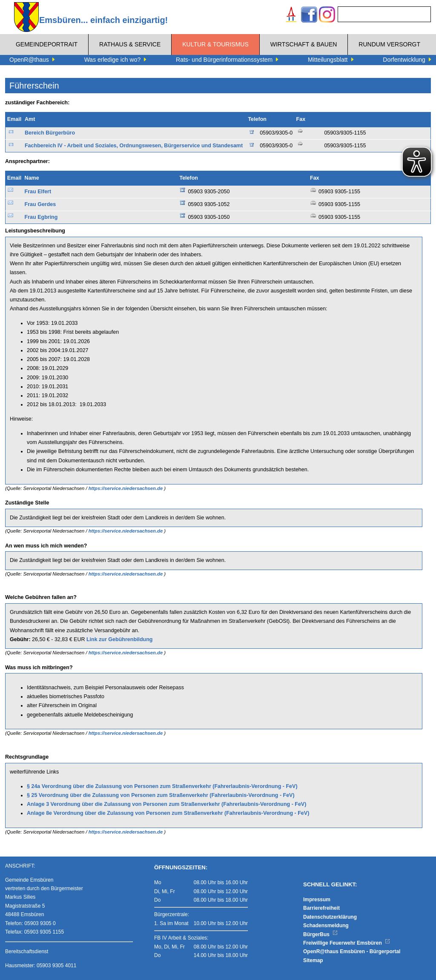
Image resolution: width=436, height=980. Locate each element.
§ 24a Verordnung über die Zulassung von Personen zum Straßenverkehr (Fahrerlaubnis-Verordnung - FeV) (162, 786)
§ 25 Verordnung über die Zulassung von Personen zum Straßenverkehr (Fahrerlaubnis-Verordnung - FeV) (161, 795)
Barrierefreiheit (321, 908)
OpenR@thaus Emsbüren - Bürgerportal (352, 951)
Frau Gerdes (40, 204)
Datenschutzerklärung (330, 917)
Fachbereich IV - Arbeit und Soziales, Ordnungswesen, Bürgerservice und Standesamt (134, 146)
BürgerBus (320, 934)
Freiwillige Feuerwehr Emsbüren (347, 943)
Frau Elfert (38, 192)
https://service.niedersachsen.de (126, 488)
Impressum (317, 900)
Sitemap (313, 960)
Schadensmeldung (326, 926)
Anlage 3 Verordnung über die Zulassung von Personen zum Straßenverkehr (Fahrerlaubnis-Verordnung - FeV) (166, 804)
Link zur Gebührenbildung (120, 639)
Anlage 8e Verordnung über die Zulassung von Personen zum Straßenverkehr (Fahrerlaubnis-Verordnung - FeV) (168, 813)
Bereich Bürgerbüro (50, 133)
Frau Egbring (41, 217)
